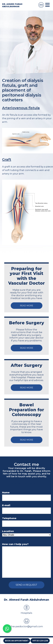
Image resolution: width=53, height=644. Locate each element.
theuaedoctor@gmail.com (27, 623)
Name (6, 493)
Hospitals (26, 610)
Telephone (9, 518)
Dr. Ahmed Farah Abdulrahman (12, 5)
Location (8, 531)
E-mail (6, 505)
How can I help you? (15, 544)
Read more (27, 306)
